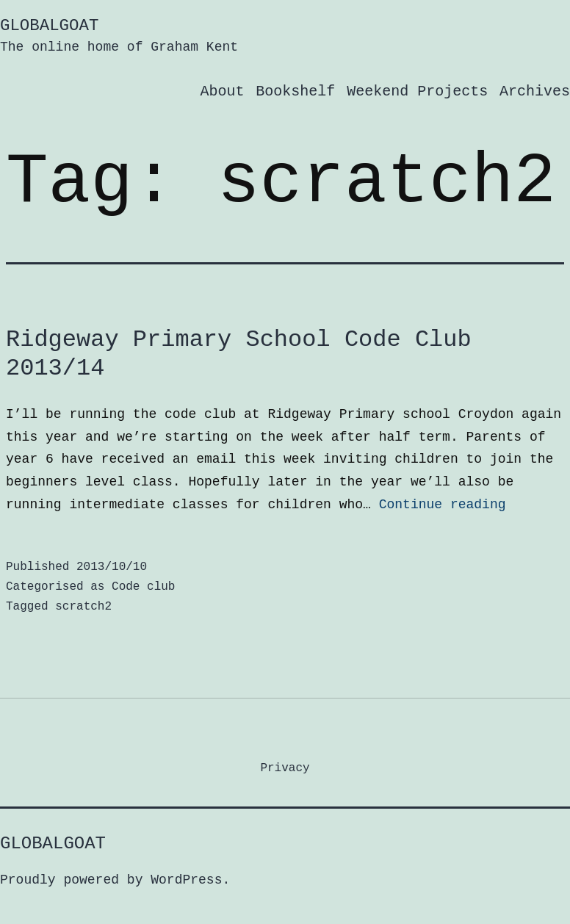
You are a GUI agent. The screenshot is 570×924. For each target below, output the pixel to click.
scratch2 (83, 607)
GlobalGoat (49, 26)
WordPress (186, 880)
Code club (143, 587)
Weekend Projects (417, 91)
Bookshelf (295, 91)
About (222, 91)
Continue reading (443, 505)
